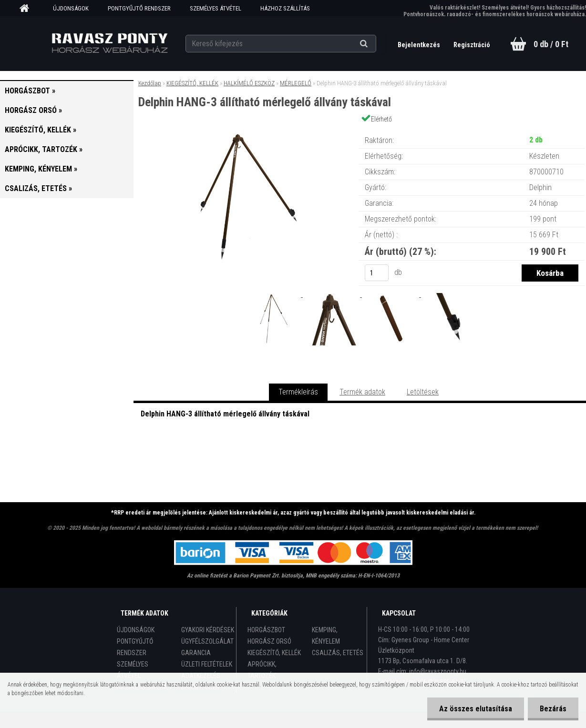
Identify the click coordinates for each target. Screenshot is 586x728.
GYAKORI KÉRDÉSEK (208, 630)
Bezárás (553, 709)
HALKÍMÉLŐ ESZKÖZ (249, 83)
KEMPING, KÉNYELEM (326, 636)
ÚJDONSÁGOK (71, 8)
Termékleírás (298, 392)
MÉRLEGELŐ (296, 83)
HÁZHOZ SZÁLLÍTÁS (285, 8)
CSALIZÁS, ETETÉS (338, 653)
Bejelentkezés (420, 45)
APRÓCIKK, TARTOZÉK (262, 670)
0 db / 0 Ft (551, 44)
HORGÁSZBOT (266, 630)
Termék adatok (362, 392)
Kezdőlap (150, 83)
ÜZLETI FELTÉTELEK (207, 664)
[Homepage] (28, 9)
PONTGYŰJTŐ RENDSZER (139, 8)
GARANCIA (196, 653)
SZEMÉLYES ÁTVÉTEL (216, 8)
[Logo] (109, 43)
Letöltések (423, 392)
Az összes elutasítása (476, 709)
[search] (375, 44)
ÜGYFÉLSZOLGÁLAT (207, 641)
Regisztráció (472, 45)
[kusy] (377, 273)
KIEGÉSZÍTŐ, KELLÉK (192, 83)
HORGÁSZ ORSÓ (269, 641)
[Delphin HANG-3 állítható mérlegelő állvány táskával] (246, 131)
